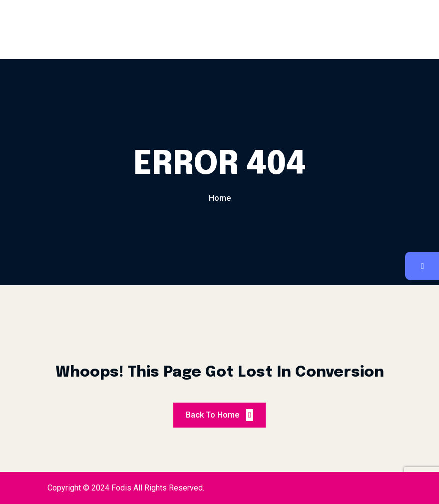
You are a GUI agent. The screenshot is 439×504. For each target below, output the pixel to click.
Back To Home (219, 415)
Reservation (217, 29)
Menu (166, 29)
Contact (273, 29)
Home (220, 198)
